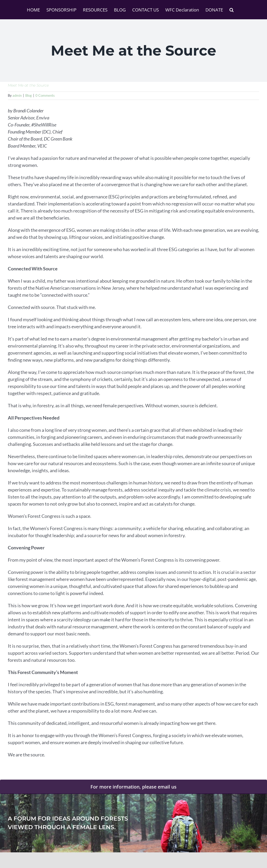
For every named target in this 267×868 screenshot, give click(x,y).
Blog (29, 95)
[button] (232, 10)
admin (17, 95)
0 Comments (45, 95)
